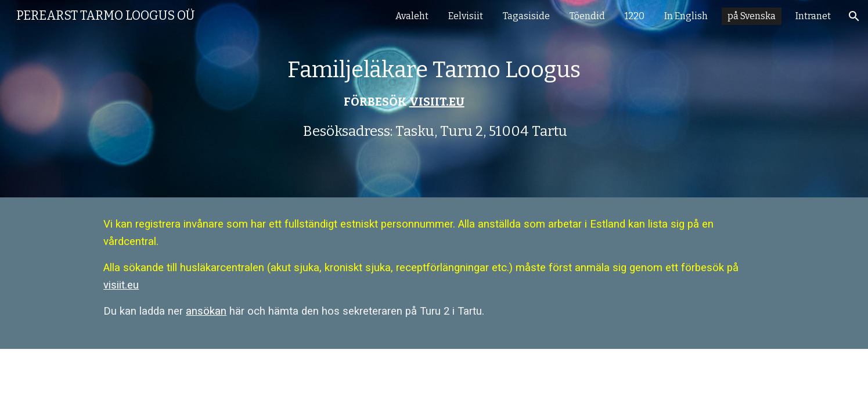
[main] (434, 99)
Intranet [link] (813, 16)
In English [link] (686, 16)
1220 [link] (635, 16)
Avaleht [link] (412, 16)
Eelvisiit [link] (466, 16)
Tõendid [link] (587, 16)
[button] (854, 16)
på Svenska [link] (752, 16)
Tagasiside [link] (526, 16)
